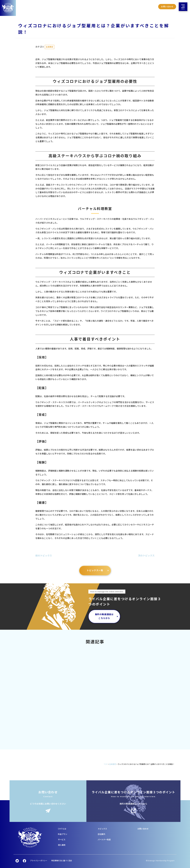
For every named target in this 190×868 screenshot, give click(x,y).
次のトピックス (146, 556)
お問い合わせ (143, 829)
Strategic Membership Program (161, 861)
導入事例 (62, 845)
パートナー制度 (104, 840)
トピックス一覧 (95, 570)
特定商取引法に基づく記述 (62, 861)
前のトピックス (44, 556)
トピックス (102, 829)
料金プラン (63, 834)
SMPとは (62, 829)
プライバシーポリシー (39, 861)
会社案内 (101, 834)
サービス (62, 840)
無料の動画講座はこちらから (104, 616)
